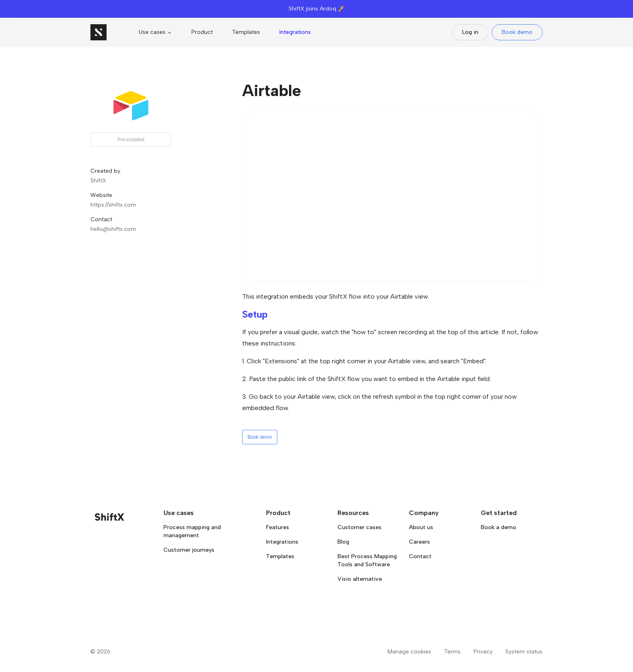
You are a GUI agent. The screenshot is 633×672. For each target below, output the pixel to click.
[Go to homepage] (99, 32)
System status (524, 652)
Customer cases (359, 527)
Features (278, 527)
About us (421, 527)
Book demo (517, 32)
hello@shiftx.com (113, 229)
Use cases (155, 32)
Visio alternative (360, 579)
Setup (255, 314)
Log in (470, 32)
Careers (419, 542)
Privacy (483, 652)
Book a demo (499, 527)
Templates (246, 32)
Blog (343, 542)
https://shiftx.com (113, 205)
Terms (452, 652)
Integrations (295, 32)
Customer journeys (189, 550)
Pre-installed (131, 140)
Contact (420, 556)
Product (202, 32)
